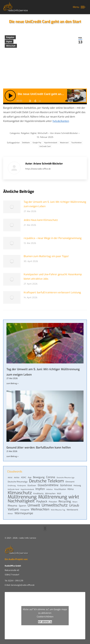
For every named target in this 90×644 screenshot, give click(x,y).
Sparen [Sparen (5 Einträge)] (22, 506)
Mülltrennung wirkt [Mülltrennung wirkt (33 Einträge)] (59, 497)
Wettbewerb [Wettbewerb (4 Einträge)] (72, 510)
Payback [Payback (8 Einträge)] (42, 501)
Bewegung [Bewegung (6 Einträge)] (39, 477)
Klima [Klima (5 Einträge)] (71, 489)
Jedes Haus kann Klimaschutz (41, 220)
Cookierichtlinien (45, 617)
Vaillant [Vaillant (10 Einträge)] (13, 509)
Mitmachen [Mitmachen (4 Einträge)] (50, 493)
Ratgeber (10, 37)
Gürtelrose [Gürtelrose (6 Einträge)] (66, 485)
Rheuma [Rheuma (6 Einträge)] (12, 506)
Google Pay (37, 143)
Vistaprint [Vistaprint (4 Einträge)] (25, 510)
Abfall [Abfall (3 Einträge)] (10, 477)
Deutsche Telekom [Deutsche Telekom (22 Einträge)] (46, 481)
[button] (45, 528)
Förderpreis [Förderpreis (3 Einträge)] (22, 486)
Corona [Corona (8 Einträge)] (51, 477)
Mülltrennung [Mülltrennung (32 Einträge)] (22, 497)
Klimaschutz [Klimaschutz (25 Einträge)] (20, 493)
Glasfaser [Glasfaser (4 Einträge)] (32, 485)
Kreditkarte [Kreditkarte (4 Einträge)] (38, 493)
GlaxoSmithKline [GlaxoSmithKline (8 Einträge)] (48, 485)
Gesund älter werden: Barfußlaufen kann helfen (39, 448)
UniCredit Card (45, 146)
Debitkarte (26, 143)
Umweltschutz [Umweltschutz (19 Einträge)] (55, 505)
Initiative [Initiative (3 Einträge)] (49, 489)
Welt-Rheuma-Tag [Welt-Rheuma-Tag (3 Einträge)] (58, 510)
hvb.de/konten (61, 121)
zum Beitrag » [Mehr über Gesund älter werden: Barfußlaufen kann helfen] (12, 456)
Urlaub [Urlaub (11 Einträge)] (74, 506)
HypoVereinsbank (51, 143)
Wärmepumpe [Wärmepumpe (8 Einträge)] (24, 513)
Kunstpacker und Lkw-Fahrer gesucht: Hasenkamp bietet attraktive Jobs (53, 277)
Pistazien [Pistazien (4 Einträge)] (53, 502)
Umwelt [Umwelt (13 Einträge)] (34, 505)
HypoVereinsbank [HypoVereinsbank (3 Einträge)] (27, 489)
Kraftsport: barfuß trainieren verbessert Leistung (52, 292)
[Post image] (12, 207)
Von (64, 133)
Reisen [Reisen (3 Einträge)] (75, 502)
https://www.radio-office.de (38, 169)
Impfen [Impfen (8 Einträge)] (40, 489)
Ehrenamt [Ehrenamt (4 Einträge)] (70, 482)
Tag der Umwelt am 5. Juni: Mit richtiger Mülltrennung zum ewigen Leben (55, 204)
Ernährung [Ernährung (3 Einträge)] (12, 486)
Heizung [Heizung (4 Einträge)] (77, 485)
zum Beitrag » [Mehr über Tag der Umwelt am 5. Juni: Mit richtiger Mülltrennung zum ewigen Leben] (12, 383)
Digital (9, 42)
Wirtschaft (11, 46)
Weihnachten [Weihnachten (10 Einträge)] (40, 509)
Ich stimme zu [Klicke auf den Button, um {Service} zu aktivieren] (45, 622)
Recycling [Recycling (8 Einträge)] (65, 501)
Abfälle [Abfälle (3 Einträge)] (17, 477)
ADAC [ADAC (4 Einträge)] (24, 477)
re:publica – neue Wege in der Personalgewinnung (53, 238)
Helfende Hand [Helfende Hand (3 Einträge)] (13, 489)
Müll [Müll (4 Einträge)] (59, 493)
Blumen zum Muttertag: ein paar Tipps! (46, 256)
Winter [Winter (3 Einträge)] (10, 514)
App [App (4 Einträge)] (30, 477)
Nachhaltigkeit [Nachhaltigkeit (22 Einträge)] (21, 501)
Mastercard (64, 143)
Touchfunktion (77, 143)
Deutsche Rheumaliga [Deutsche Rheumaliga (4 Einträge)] (18, 482)
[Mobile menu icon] (79, 7)
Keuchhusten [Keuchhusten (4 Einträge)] (60, 489)
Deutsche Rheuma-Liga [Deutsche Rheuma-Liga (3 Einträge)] (66, 477)
